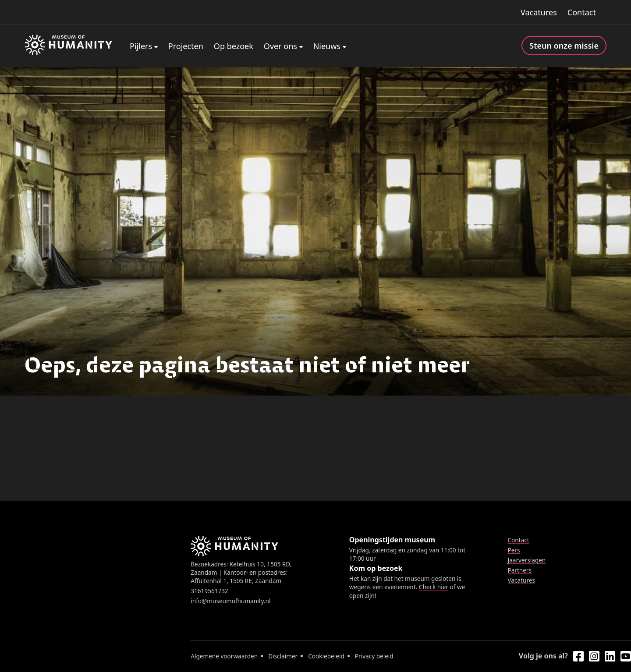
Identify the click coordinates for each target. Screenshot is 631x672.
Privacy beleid (374, 656)
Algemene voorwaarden (224, 656)
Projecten (186, 46)
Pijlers (141, 46)
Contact (582, 12)
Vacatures (539, 12)
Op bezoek (234, 46)
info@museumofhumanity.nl (230, 601)
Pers (514, 550)
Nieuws (327, 46)
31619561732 (209, 591)
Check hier (434, 587)
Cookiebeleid (326, 656)
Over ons (280, 46)
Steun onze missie (564, 46)
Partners (519, 570)
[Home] (68, 46)
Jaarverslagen (526, 560)
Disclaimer (283, 656)
